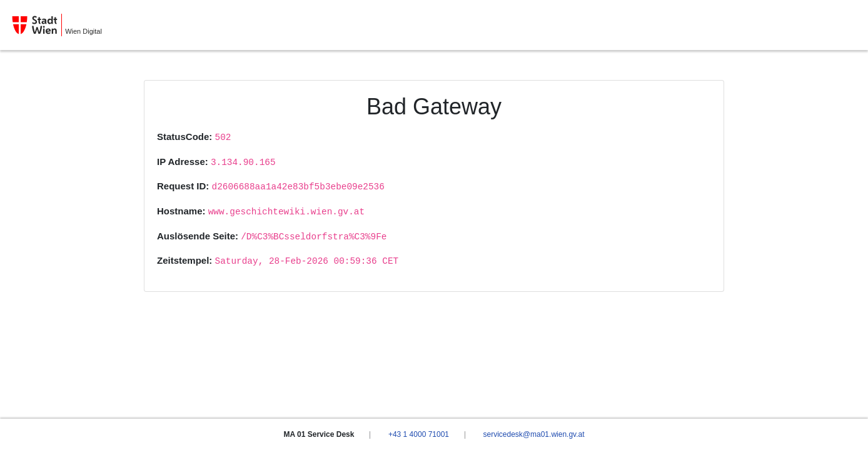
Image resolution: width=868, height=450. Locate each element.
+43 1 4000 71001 (419, 434)
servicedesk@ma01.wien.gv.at (533, 434)
